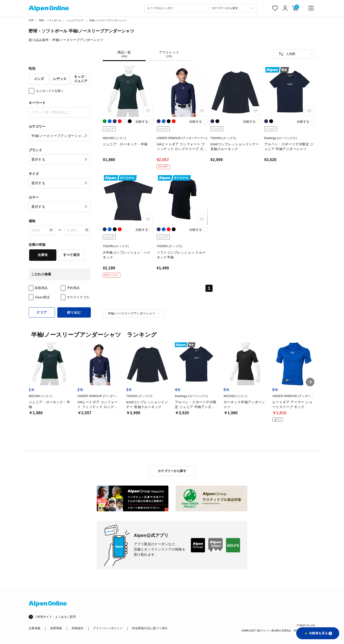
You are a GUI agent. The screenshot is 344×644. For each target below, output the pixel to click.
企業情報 (35, 628)
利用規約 (78, 628)
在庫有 (43, 255)
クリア (42, 312)
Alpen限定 (43, 297)
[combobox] (175, 8)
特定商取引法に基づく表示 (150, 628)
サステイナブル (78, 297)
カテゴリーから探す (172, 471)
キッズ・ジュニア (81, 79)
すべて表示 (71, 255)
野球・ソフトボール (50, 20)
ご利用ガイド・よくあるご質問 (55, 617)
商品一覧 (124, 54)
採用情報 (56, 628)
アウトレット (169, 54)
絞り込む (74, 312)
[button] (310, 382)
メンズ (39, 79)
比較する (142, 122)
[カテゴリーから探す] (233, 8)
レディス (60, 79)
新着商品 (41, 288)
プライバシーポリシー (108, 628)
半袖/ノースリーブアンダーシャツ (108, 20)
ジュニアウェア (75, 20)
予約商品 (73, 288)
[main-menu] (311, 8)
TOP (31, 20)
